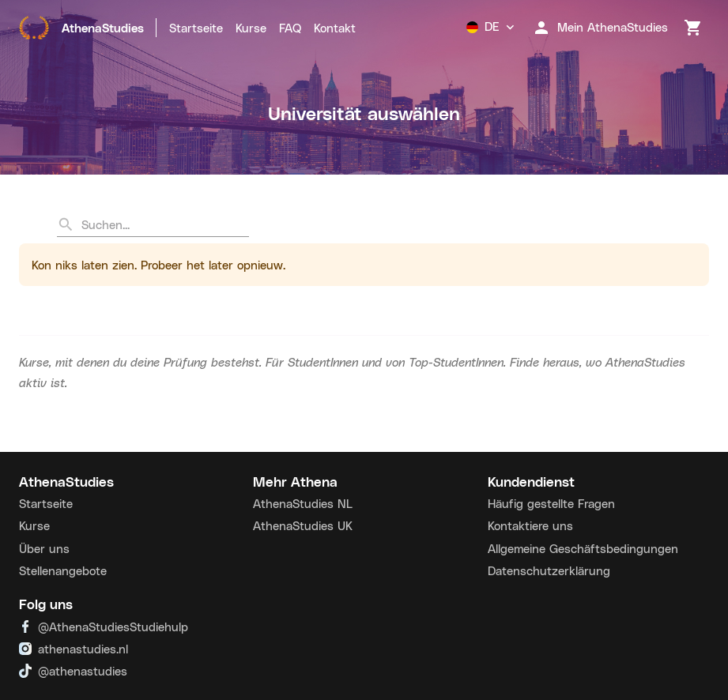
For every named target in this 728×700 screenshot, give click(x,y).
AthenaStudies (81, 28)
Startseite (196, 28)
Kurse (251, 28)
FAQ (290, 28)
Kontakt (335, 28)
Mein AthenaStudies (600, 28)
